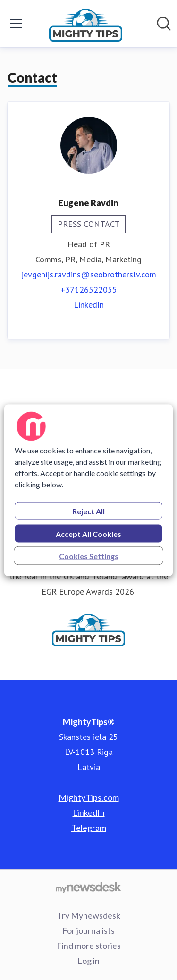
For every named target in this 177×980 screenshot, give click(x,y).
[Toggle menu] (16, 24)
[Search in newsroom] (164, 24)
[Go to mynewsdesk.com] (88, 887)
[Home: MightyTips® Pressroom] (86, 24)
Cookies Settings (89, 556)
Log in (88, 961)
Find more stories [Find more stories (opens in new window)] (89, 946)
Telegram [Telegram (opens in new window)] (89, 828)
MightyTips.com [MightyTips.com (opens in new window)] (89, 797)
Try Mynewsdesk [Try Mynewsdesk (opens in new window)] (88, 915)
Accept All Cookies (88, 533)
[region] (88, 490)
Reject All (88, 511)
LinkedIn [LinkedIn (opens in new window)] (89, 305)
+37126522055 (89, 289)
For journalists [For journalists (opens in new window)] (88, 930)
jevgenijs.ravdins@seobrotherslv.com (89, 274)
